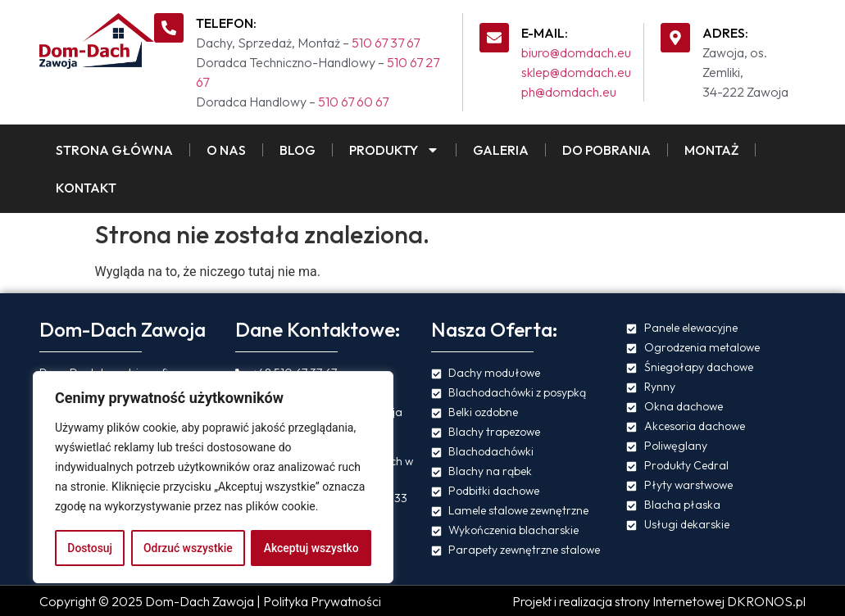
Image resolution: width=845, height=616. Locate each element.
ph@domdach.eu (569, 92)
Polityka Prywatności (322, 601)
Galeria (501, 150)
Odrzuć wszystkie (188, 548)
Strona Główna (114, 150)
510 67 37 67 (386, 43)
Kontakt (86, 188)
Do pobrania (606, 150)
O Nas (226, 150)
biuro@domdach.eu (576, 52)
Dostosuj (90, 548)
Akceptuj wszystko (311, 548)
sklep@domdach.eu (576, 72)
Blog (298, 150)
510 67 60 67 (353, 102)
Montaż (711, 150)
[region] (213, 478)
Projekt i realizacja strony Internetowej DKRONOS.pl (659, 601)
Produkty (394, 150)
